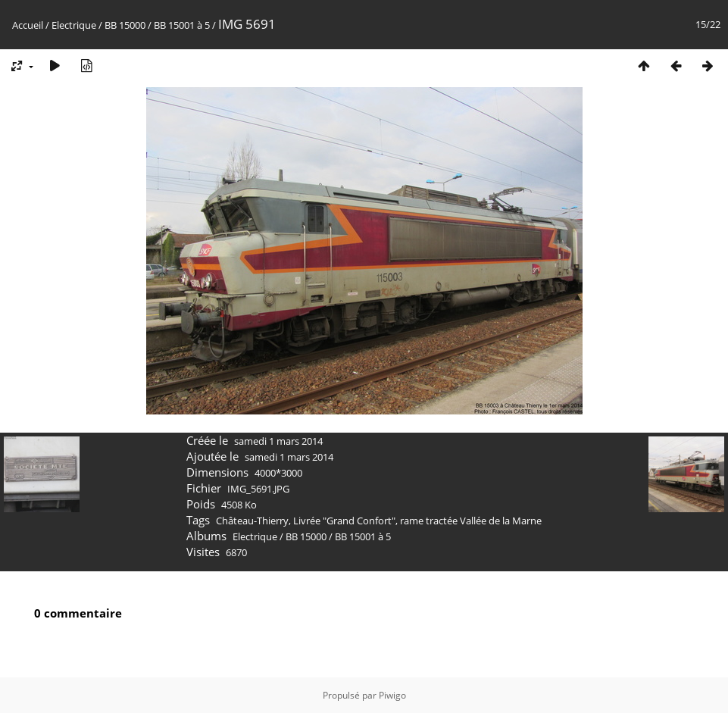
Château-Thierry (252, 521)
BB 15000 (125, 25)
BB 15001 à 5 (182, 25)
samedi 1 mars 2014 (278, 441)
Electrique (74, 25)
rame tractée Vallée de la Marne (471, 521)
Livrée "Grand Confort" (344, 521)
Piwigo (392, 695)
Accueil (28, 25)
